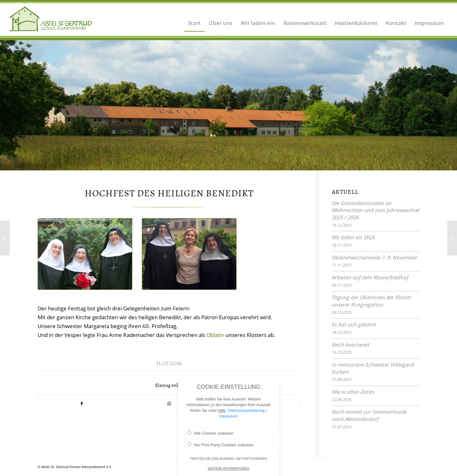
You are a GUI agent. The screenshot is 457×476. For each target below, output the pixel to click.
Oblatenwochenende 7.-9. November (375, 257)
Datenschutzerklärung (246, 413)
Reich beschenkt (351, 345)
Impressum (228, 419)
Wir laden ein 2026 (354, 237)
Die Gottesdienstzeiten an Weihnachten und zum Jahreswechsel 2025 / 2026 (376, 210)
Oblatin (215, 335)
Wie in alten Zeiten (353, 392)
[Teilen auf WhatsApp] (169, 404)
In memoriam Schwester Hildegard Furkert (373, 368)
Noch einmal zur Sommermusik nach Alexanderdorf (369, 415)
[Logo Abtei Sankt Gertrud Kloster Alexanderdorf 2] (51, 19)
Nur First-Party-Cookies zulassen (220, 447)
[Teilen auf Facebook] (82, 404)
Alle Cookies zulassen (210, 436)
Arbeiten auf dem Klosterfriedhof (370, 277)
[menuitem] (194, 19)
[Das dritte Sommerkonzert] (5, 238)
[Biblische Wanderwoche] (452, 238)
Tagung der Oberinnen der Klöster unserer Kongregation (372, 301)
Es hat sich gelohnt (354, 324)
